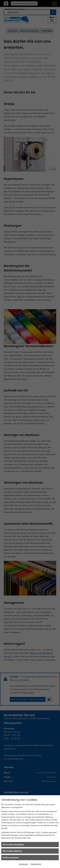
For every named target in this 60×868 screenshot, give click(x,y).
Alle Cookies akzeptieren (13, 845)
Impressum (23, 864)
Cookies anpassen (11, 858)
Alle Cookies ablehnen (12, 851)
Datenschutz (36, 864)
